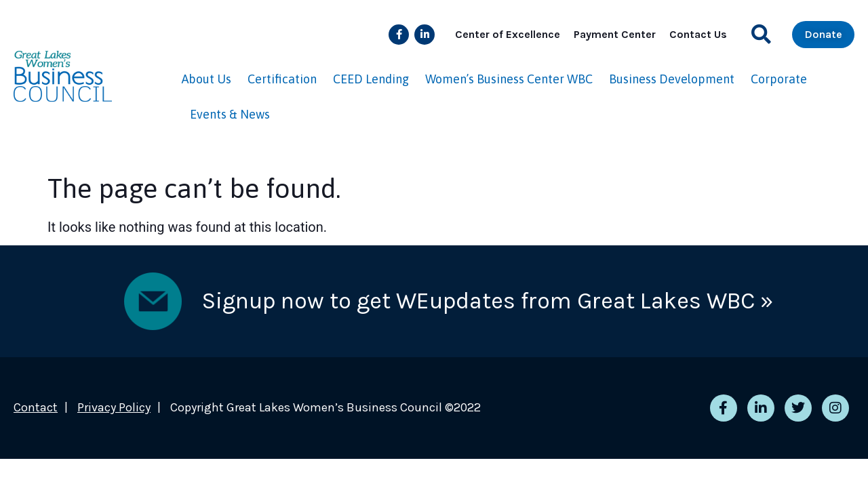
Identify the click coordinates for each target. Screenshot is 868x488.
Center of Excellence (508, 34)
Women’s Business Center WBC (509, 79)
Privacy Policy (114, 407)
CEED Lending (371, 79)
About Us (206, 79)
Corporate (779, 79)
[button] (761, 34)
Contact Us (698, 34)
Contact (36, 407)
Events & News (230, 114)
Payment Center (615, 34)
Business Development (672, 79)
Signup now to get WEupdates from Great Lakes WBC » (488, 301)
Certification (282, 79)
